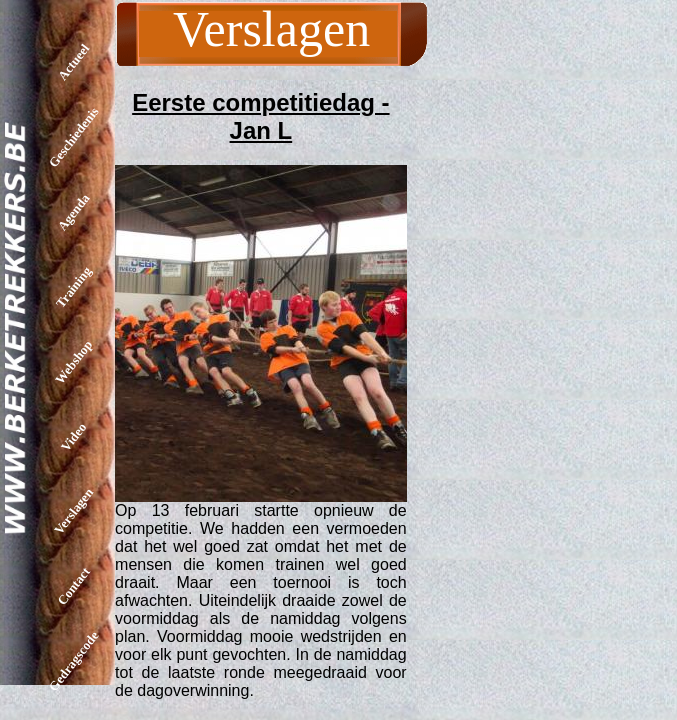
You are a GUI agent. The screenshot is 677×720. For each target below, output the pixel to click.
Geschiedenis (74, 137)
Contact (73, 586)
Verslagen (73, 511)
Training (73, 286)
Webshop (73, 362)
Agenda (74, 212)
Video (73, 436)
